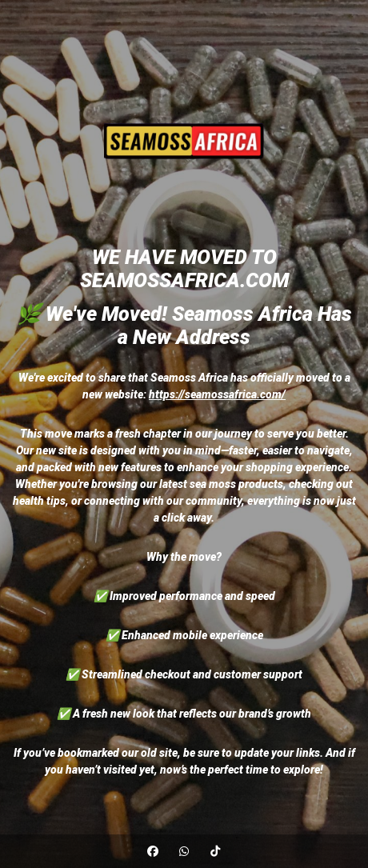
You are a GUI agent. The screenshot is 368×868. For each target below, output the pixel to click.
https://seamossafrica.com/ (217, 394)
